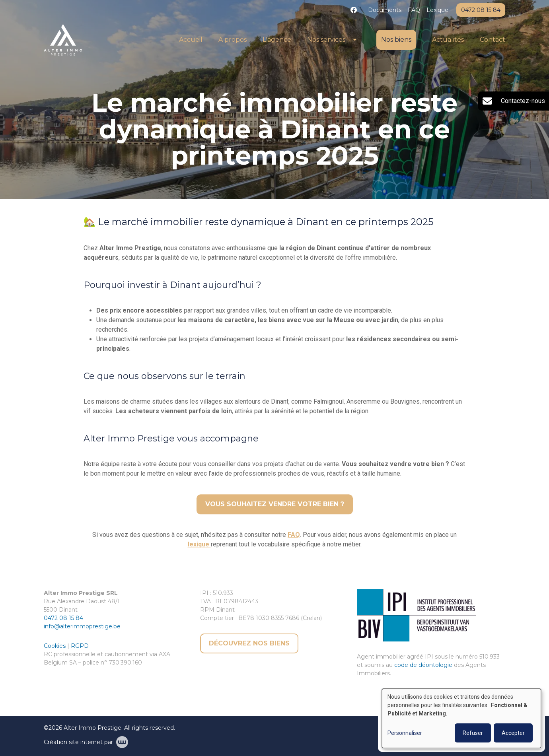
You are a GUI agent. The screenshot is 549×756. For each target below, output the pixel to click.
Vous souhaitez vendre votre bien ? (275, 504)
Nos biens (396, 40)
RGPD (80, 646)
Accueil (191, 40)
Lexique (437, 10)
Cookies (55, 646)
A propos (233, 40)
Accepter (513, 733)
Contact (493, 40)
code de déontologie (423, 665)
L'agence (277, 40)
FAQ (414, 10)
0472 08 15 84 (63, 618)
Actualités (448, 40)
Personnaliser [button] (405, 733)
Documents (385, 10)
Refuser (473, 733)
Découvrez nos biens (249, 643)
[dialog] (461, 718)
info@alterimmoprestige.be (82, 626)
